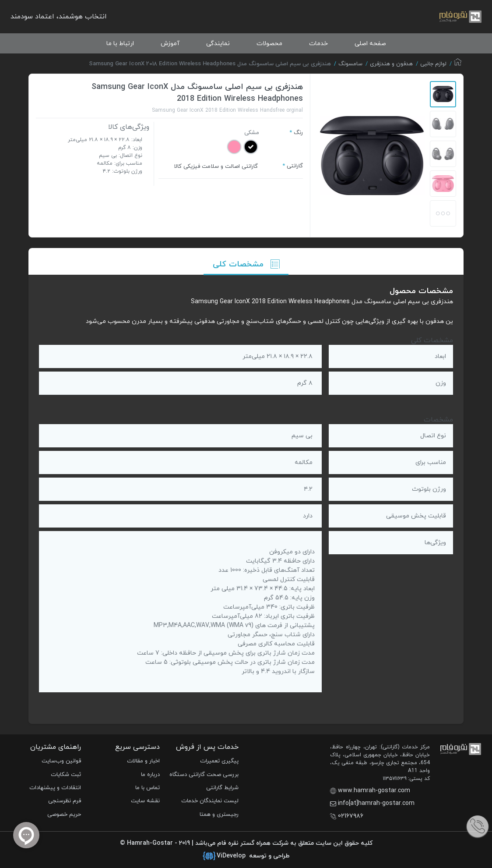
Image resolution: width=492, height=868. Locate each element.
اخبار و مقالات (143, 761)
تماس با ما (148, 788)
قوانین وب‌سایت (61, 761)
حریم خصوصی (64, 815)
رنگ (298, 133)
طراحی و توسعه (246, 856)
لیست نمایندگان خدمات (210, 801)
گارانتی (295, 166)
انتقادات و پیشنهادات (55, 788)
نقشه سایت (145, 801)
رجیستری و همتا (219, 815)
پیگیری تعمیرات (219, 761)
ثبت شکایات (66, 775)
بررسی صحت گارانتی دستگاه (204, 775)
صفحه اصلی (370, 44)
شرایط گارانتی (222, 788)
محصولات (269, 44)
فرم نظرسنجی (65, 801)
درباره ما (150, 775)
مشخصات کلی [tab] (246, 264)
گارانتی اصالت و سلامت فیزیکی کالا (216, 167)
